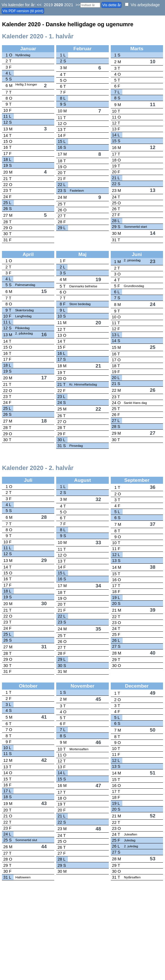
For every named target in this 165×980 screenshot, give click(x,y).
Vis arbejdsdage (145, 5)
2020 (58, 5)
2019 (48, 5)
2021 (69, 5)
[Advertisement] (82, 938)
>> (78, 5)
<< (39, 5)
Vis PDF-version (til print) (23, 11)
